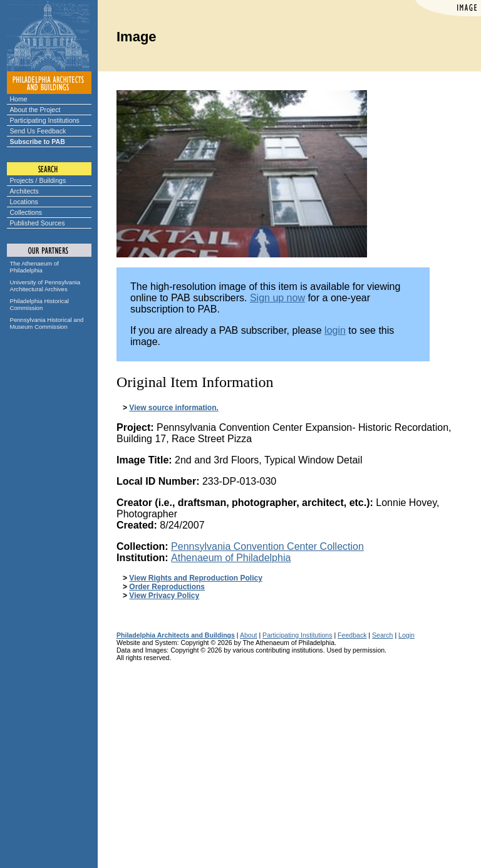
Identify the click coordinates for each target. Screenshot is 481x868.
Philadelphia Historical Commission (39, 304)
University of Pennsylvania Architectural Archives (45, 286)
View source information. (173, 408)
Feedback (352, 635)
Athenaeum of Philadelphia (231, 558)
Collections (26, 212)
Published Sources (38, 223)
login (335, 330)
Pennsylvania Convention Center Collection (267, 546)
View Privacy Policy (164, 596)
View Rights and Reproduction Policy (195, 578)
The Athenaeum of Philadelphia (34, 267)
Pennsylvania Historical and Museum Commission (47, 323)
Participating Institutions (45, 120)
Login (406, 635)
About (249, 635)
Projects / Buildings (38, 180)
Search (382, 635)
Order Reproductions (167, 587)
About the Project (35, 110)
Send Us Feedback (38, 131)
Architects (24, 191)
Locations (24, 202)
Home (19, 99)
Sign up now (277, 298)
